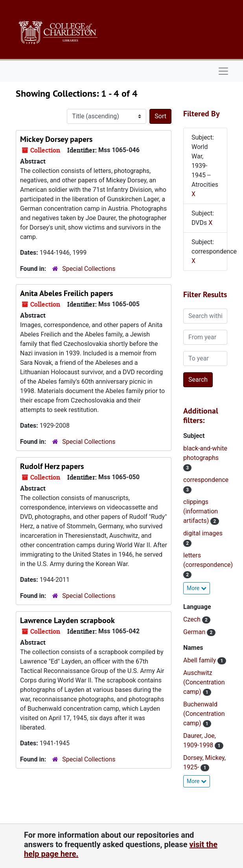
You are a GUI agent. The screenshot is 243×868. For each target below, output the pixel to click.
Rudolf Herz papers (52, 466)
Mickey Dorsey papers (56, 139)
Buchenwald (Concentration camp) (204, 714)
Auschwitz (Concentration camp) (204, 682)
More (197, 588)
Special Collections (89, 269)
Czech (193, 619)
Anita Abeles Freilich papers (66, 293)
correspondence (206, 480)
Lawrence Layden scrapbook (67, 620)
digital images (203, 533)
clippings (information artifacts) (201, 511)
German (195, 632)
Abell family (200, 660)
